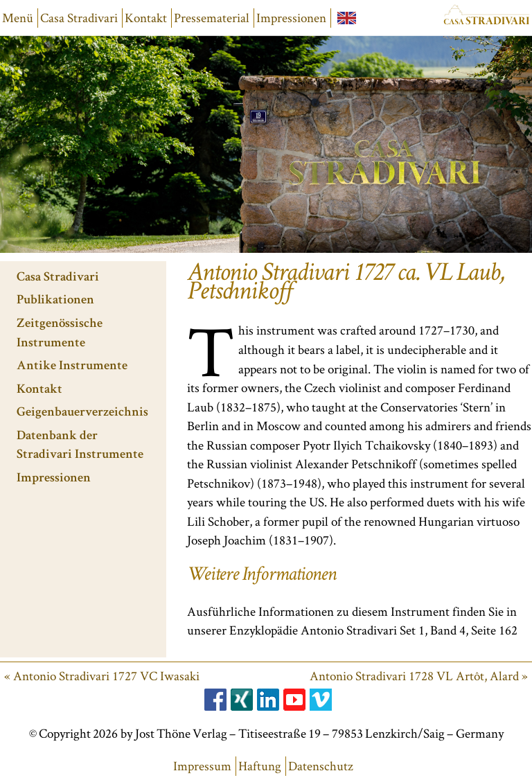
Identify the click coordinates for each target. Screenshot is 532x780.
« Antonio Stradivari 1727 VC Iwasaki (102, 676)
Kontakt (146, 18)
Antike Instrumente (72, 367)
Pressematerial (212, 18)
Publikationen (55, 301)
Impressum (202, 766)
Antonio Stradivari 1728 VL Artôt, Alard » (419, 676)
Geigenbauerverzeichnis (82, 413)
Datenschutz (321, 766)
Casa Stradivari (79, 18)
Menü (18, 18)
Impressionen (291, 18)
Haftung (260, 766)
